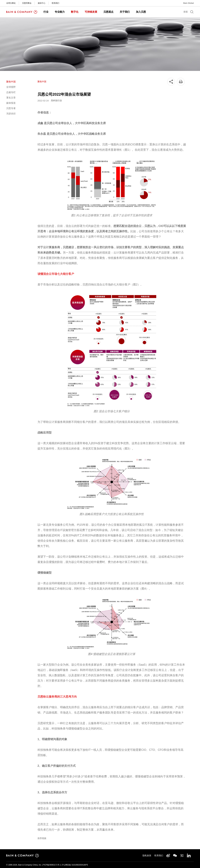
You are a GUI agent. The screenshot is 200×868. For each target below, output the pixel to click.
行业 (46, 12)
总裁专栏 (11, 92)
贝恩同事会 (27, 3)
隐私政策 (147, 855)
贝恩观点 (108, 12)
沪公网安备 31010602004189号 (75, 865)
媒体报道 (11, 103)
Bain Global (189, 3)
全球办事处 (11, 3)
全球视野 (11, 87)
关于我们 (125, 12)
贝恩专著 (11, 108)
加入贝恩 (141, 12)
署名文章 (11, 98)
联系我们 (55, 3)
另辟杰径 (11, 114)
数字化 (75, 12)
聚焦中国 (11, 82)
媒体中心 (42, 3)
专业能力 (60, 12)
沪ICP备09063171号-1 (52, 865)
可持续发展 (91, 12)
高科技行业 (56, 100)
